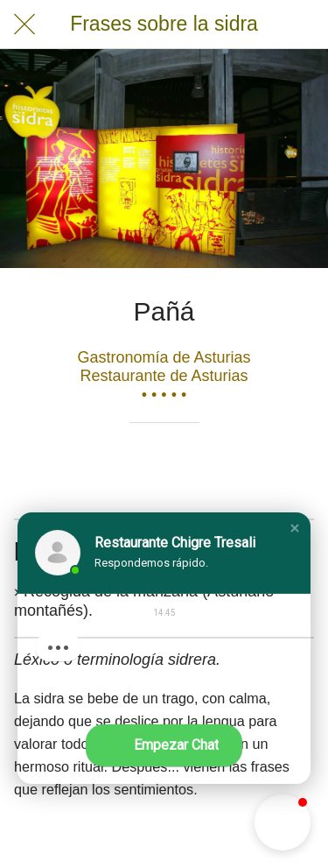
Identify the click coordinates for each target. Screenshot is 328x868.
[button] (295, 528)
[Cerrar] (24, 25)
